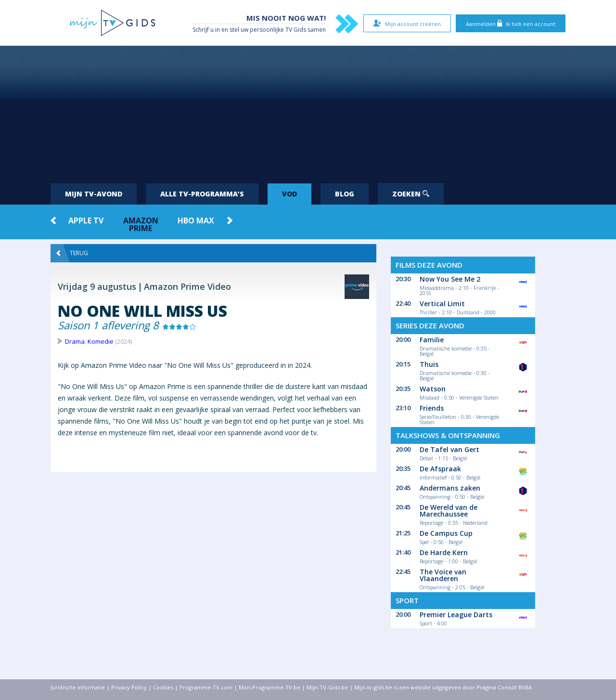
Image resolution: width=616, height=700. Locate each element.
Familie (432, 340)
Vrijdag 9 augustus (97, 286)
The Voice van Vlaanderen (443, 575)
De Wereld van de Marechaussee (449, 511)
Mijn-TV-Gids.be (327, 687)
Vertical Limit (442, 304)
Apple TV (86, 220)
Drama (75, 341)
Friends (432, 408)
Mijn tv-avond (94, 194)
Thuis (429, 364)
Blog (345, 194)
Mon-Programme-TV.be (269, 687)
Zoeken (411, 194)
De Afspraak (440, 469)
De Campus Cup (446, 533)
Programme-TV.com (206, 687)
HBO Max (196, 220)
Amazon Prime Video (187, 286)
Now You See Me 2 (450, 279)
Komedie (101, 341)
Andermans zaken (450, 488)
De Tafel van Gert (449, 449)
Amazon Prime (141, 224)
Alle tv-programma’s (202, 194)
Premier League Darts (456, 615)
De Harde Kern (444, 552)
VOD (289, 194)
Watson (433, 389)
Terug (72, 253)
